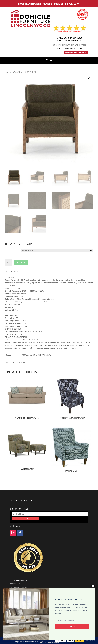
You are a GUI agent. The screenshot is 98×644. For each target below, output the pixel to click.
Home (6, 72)
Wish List (71, 48)
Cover (7, 251)
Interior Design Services (76, 53)
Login (79, 48)
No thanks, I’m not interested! (49, 643)
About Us (62, 48)
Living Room (14, 72)
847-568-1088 (75, 38)
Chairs (21, 72)
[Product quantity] (8, 262)
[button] (89, 78)
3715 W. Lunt (15, 583)
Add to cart (21, 262)
